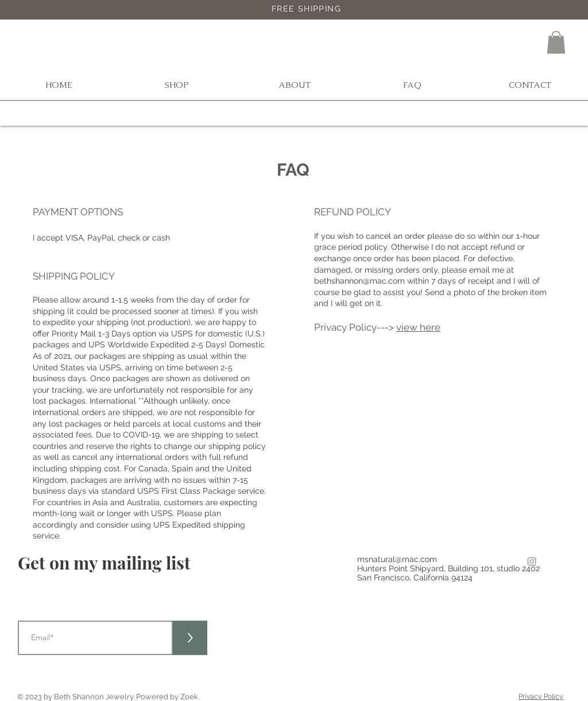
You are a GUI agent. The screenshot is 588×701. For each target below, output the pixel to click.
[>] (190, 638)
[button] (556, 42)
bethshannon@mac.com (359, 281)
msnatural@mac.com (397, 559)
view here (418, 327)
